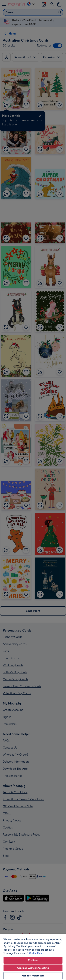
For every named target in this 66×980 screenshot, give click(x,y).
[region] (33, 957)
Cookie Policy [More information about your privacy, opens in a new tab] (36, 953)
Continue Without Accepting (33, 968)
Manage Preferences (33, 976)
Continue (33, 960)
